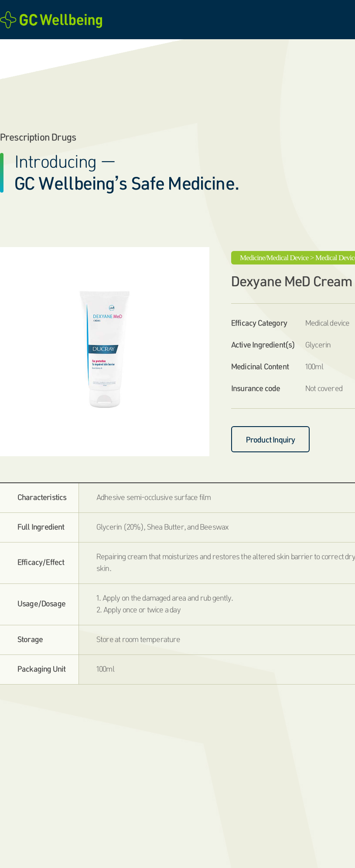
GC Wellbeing (54, 20)
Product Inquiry (271, 440)
